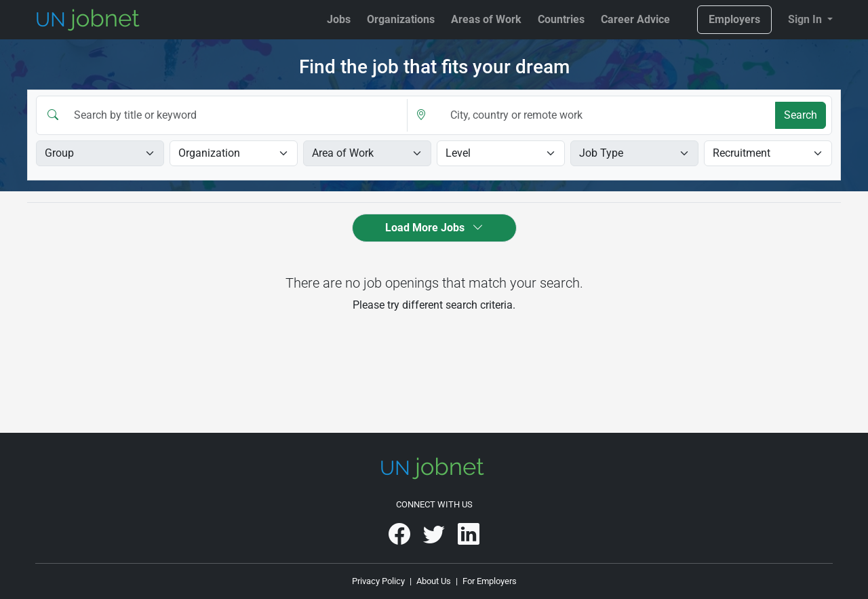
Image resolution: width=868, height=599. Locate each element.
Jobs (339, 19)
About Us (434, 581)
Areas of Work (486, 19)
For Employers (490, 581)
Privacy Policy (378, 581)
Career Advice (635, 19)
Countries (561, 19)
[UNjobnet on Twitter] (435, 539)
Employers (734, 19)
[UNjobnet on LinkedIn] (469, 539)
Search (801, 115)
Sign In (806, 19)
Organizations (401, 19)
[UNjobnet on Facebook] (400, 539)
